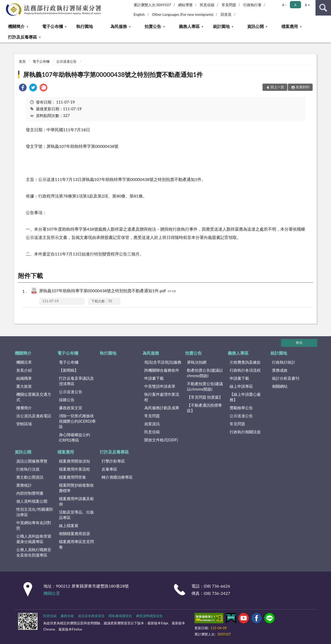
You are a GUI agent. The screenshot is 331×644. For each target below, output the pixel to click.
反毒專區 (109, 469)
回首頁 (226, 14)
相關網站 (280, 386)
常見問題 (229, 5)
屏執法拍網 (197, 362)
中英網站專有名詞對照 (34, 525)
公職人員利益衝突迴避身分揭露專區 (34, 539)
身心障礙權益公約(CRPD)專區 (74, 437)
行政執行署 (252, 5)
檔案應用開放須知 (74, 461)
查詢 (323, 8)
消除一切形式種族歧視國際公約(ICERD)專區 (77, 421)
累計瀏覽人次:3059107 (152, 5)
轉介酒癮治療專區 (117, 477)
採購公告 (67, 400)
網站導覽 (185, 5)
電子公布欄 (52, 26)
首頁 (22, 61)
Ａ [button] (295, 5)
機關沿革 (24, 362)
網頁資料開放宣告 (149, 616)
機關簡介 (16, 26)
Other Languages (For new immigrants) (183, 14)
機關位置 (52, 593)
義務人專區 (189, 26)
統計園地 (221, 26)
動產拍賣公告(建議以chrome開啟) (205, 373)
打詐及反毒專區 (22, 37)
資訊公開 (255, 26)
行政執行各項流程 (245, 370)
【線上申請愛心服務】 (245, 397)
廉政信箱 (67, 616)
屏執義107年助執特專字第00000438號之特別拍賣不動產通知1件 (113, 74)
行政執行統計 (284, 362)
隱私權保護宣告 (120, 616)
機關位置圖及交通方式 (34, 397)
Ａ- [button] (284, 5)
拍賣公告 (153, 26)
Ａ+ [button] (307, 5)
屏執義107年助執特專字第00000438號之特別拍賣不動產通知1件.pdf (107, 291)
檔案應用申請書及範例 (76, 501)
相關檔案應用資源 (74, 533)
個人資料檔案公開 (32, 501)
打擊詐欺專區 (113, 461)
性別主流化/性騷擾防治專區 (35, 512)
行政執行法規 (28, 469)
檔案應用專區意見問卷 (76, 544)
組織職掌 (24, 378)
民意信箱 (207, 5)
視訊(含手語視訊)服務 (163, 362)
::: (4, 4)
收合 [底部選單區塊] (299, 342)
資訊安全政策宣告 (91, 616)
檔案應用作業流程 (74, 469)
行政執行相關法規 (245, 432)
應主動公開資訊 (30, 477)
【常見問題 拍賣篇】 (205, 397)
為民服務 (119, 26)
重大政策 (24, 386)
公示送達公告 (66, 61)
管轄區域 (24, 424)
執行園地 (85, 26)
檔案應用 (290, 26)
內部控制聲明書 (30, 493)
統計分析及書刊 (286, 378)
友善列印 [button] (303, 87)
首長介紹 (24, 370)
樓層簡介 (24, 408)
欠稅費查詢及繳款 (245, 362)
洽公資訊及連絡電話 (34, 416)
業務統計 (24, 485)
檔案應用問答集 (73, 477)
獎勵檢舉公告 (241, 408)
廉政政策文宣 (71, 408)
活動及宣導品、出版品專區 (76, 515)
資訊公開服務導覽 (32, 461)
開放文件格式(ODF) (161, 440)
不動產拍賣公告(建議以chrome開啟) (205, 386)
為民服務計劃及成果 (162, 408)
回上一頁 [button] (277, 87)
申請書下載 (154, 378)
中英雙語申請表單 (160, 386)
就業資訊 (152, 424)
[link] (23, 88)
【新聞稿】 (69, 370)
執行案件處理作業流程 (162, 397)
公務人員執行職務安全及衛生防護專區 (34, 552)
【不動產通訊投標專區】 (204, 408)
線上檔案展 (69, 525)
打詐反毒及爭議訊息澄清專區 (76, 381)
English (139, 14)
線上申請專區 (241, 386)
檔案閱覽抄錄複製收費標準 (76, 488)
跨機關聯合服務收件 (162, 370)
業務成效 (280, 370)
